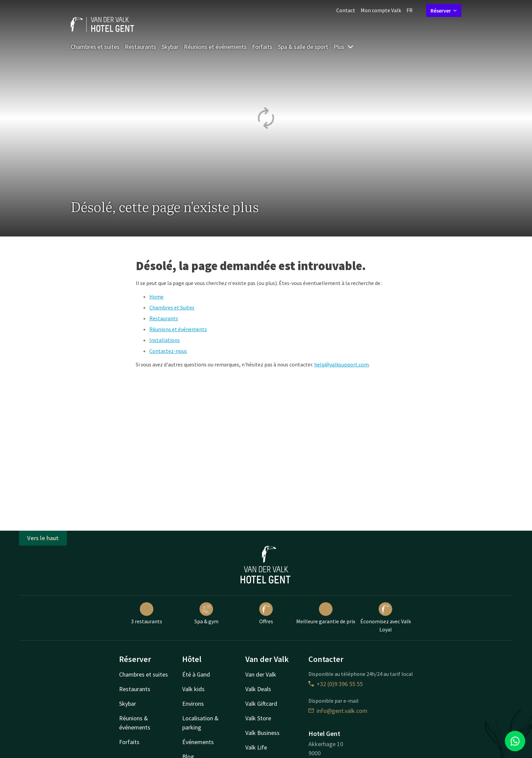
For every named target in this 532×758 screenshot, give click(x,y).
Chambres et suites (95, 47)
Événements (198, 742)
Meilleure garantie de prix (326, 613)
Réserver (444, 11)
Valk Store (258, 718)
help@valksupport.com (341, 364)
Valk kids (193, 689)
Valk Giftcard (261, 704)
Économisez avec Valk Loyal (386, 618)
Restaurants (140, 47)
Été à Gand (196, 674)
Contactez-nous (168, 351)
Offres (266, 613)
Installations (165, 340)
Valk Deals (258, 689)
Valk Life (256, 747)
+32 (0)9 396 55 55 (336, 684)
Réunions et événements (215, 47)
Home (156, 297)
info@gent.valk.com (338, 711)
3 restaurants (147, 613)
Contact (346, 10)
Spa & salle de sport (303, 47)
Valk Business (262, 733)
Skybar (170, 47)
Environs (193, 704)
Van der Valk (261, 674)
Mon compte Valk (381, 10)
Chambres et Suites (172, 307)
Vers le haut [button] (43, 538)
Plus (344, 47)
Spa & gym (206, 613)
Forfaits (262, 47)
